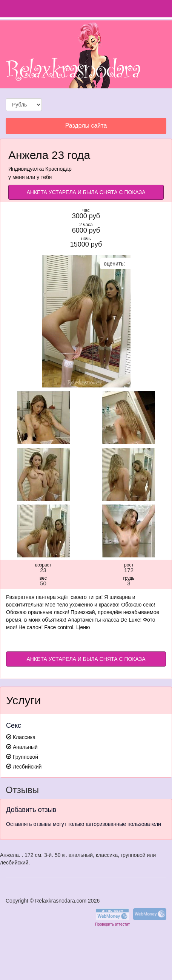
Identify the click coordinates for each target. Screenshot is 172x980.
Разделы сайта (86, 128)
